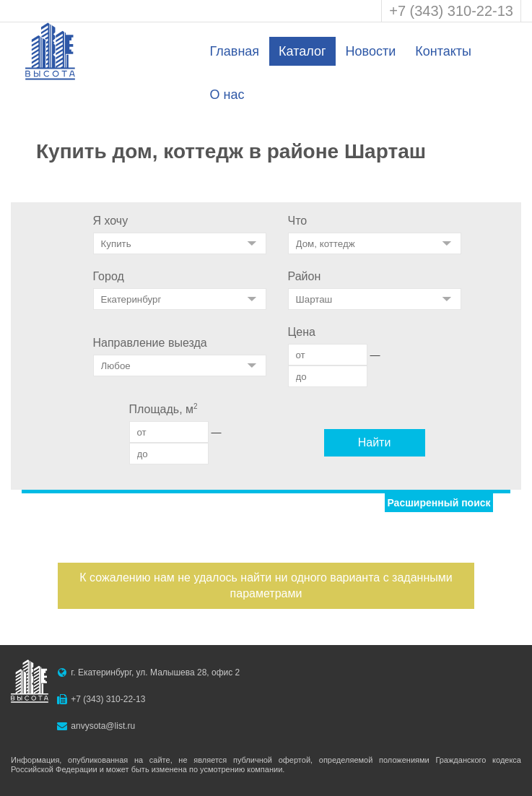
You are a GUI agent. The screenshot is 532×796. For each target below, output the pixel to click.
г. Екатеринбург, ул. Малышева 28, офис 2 (155, 672)
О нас (227, 95)
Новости (371, 51)
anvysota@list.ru (103, 726)
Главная (235, 51)
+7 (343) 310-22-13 (451, 11)
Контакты (443, 51)
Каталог (302, 51)
